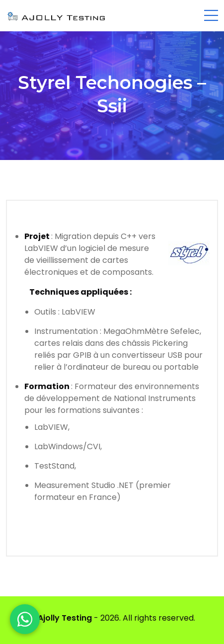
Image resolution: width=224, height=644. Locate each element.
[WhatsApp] (25, 619)
